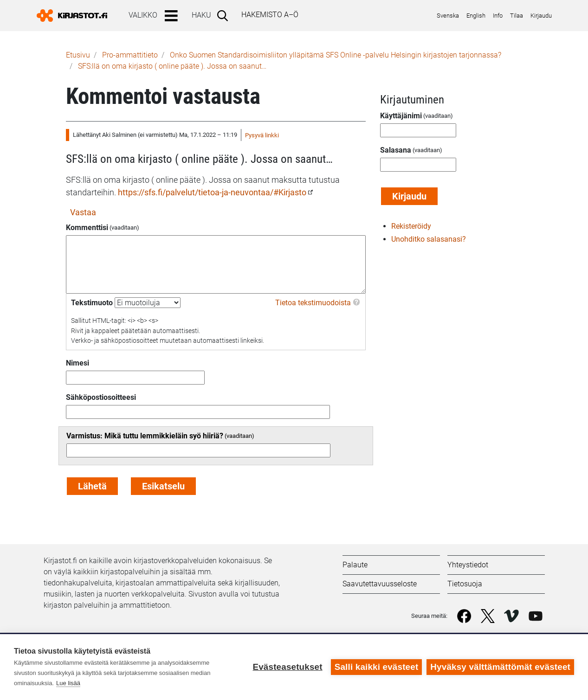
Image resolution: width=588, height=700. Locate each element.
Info (498, 16)
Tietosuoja (465, 584)
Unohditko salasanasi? (429, 239)
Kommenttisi (87, 228)
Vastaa (83, 212)
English (476, 16)
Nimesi (78, 363)
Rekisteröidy (411, 226)
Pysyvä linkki (262, 135)
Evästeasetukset (287, 667)
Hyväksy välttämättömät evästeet (500, 667)
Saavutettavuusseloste (380, 584)
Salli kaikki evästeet (377, 667)
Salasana (396, 150)
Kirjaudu (541, 16)
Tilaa (517, 16)
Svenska (448, 16)
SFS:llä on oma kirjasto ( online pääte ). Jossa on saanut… (172, 66)
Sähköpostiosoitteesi (101, 397)
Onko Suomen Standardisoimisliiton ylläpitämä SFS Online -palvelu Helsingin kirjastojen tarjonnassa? (336, 55)
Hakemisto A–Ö (270, 15)
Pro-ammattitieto (130, 55)
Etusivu (78, 55)
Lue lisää (68, 683)
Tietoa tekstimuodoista (313, 303)
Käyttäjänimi (401, 116)
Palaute (355, 565)
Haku (201, 15)
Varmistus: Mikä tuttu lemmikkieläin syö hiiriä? (145, 436)
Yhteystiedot (468, 565)
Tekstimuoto (92, 303)
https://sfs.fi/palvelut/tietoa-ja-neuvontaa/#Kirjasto (212, 192)
